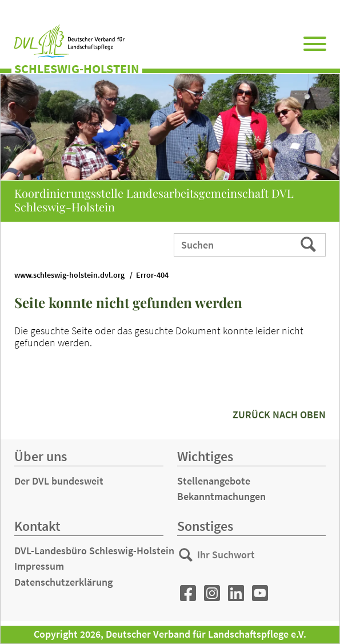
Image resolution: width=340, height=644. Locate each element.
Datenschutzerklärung (63, 582)
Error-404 (152, 275)
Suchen (309, 244)
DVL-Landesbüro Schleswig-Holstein (94, 551)
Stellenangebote (214, 481)
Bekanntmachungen (221, 496)
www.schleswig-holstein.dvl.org (69, 275)
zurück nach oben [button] (279, 415)
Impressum (39, 566)
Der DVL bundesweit (59, 481)
